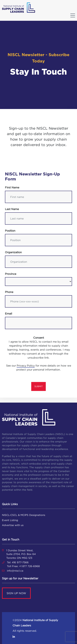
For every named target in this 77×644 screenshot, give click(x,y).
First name (12, 187)
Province (11, 274)
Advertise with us (13, 525)
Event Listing (10, 520)
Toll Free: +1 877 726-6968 (23, 566)
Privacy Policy (26, 366)
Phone (9, 292)
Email (9, 314)
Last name (12, 209)
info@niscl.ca (15, 571)
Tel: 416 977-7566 (18, 562)
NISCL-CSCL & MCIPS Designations (24, 515)
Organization (13, 252)
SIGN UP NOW (16, 593)
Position (10, 231)
